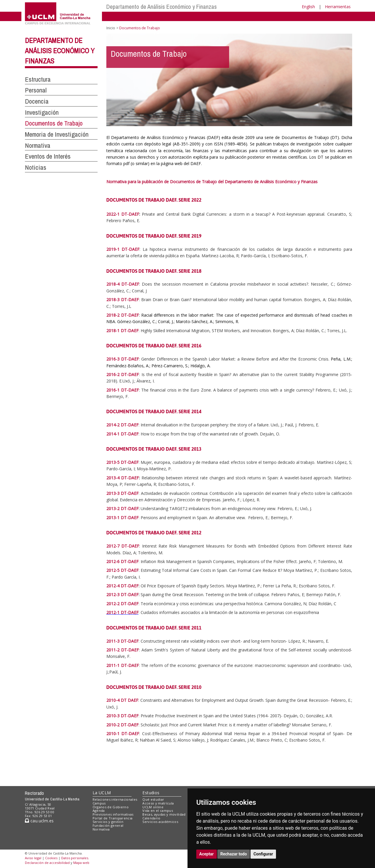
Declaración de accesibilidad (47, 863)
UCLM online (153, 807)
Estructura (38, 79)
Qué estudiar (153, 799)
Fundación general (108, 825)
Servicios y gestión (108, 822)
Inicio (111, 28)
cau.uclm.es (39, 821)
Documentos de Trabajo (54, 123)
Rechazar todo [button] (234, 854)
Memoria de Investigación (57, 134)
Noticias (36, 167)
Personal (36, 90)
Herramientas (338, 7)
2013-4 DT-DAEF (123, 478)
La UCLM (102, 793)
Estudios (151, 793)
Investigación (42, 112)
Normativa (38, 145)
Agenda (99, 810)
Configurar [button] (263, 854)
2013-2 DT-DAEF (122, 508)
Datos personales (75, 858)
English (308, 7)
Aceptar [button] (207, 854)
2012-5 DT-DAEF (122, 570)
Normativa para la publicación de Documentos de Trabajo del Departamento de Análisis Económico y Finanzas (213, 182)
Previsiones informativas (113, 814)
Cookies (51, 858)
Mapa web (81, 863)
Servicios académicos (160, 822)
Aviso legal (33, 858)
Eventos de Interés (48, 156)
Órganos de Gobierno (111, 807)
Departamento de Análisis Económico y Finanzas (162, 7)
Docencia (37, 101)
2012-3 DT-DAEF (122, 595)
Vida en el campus (158, 810)
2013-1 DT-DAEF (122, 518)
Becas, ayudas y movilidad (164, 814)
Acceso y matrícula (158, 803)
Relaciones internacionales (115, 799)
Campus (99, 803)
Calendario (151, 818)
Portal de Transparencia (113, 818)
